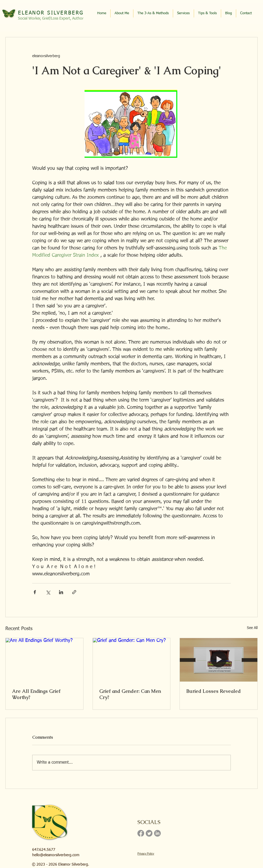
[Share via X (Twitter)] (48, 592)
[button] (207, 13)
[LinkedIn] (157, 833)
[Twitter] (149, 833)
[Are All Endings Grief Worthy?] (44, 660)
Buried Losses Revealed (213, 691)
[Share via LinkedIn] (61, 592)
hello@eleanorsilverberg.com (56, 855)
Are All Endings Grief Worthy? (36, 694)
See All (252, 628)
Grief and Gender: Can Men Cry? (130, 694)
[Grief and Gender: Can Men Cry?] (132, 660)
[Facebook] (141, 833)
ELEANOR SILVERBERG (51, 13)
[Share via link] (74, 592)
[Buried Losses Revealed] (219, 660)
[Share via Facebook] (35, 592)
